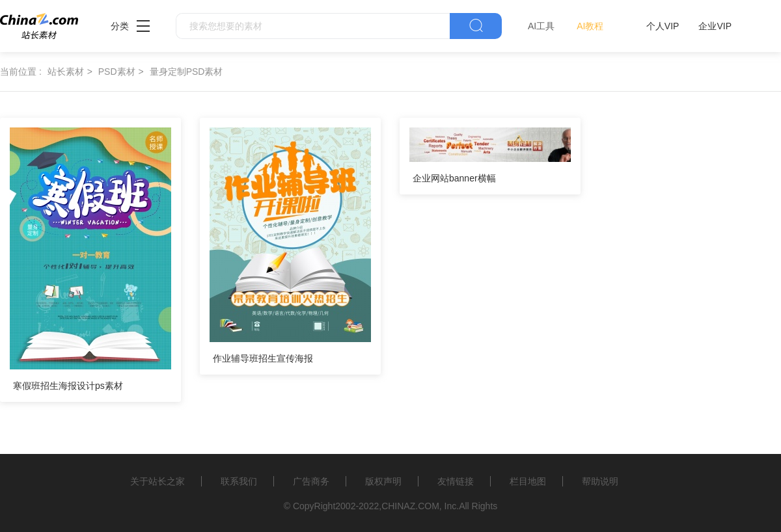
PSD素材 (117, 72)
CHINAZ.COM (410, 506)
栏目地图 (528, 481)
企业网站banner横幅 (454, 178)
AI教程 (590, 26)
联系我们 (239, 481)
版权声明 (383, 481)
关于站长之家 (158, 481)
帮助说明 (600, 481)
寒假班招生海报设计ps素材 (68, 386)
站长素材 (66, 72)
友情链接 (456, 481)
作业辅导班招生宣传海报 (263, 358)
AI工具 (541, 26)
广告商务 (311, 481)
